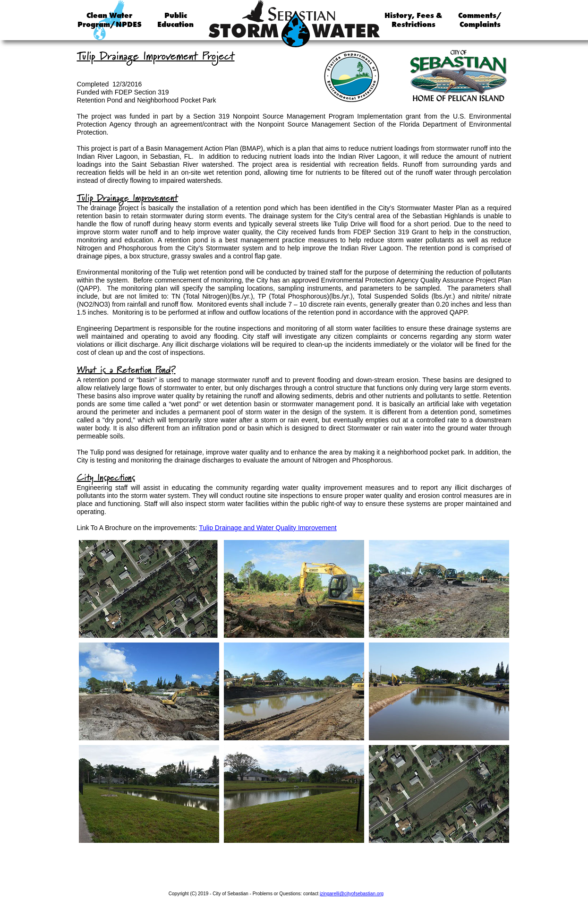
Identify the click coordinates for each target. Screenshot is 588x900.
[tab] (149, 589)
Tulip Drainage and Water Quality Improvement (268, 528)
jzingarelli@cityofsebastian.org (352, 894)
